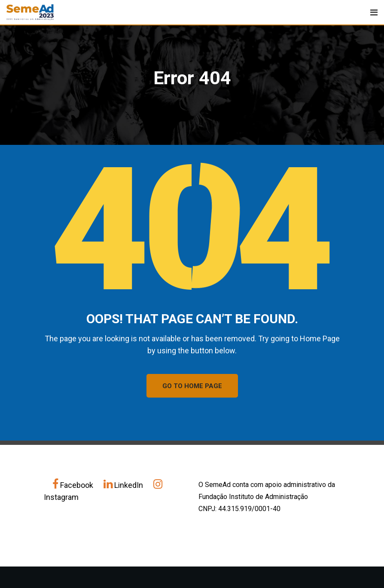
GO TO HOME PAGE (192, 386)
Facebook (74, 485)
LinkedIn (124, 485)
